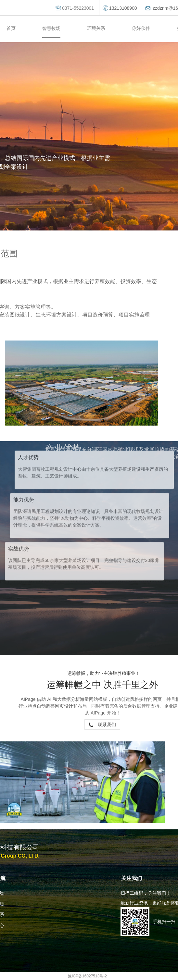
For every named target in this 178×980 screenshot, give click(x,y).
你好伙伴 (141, 28)
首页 (11, 28)
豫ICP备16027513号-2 (87, 976)
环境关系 (96, 28)
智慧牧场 (51, 28)
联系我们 (102, 725)
